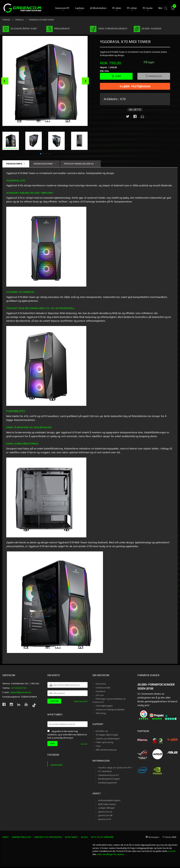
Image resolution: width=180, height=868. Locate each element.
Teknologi (101, 713)
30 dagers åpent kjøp (107, 735)
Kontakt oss (102, 731)
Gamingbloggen (104, 706)
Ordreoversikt (103, 688)
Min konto (101, 684)
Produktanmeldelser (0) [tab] (79, 164)
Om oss (100, 695)
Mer (160, 8)
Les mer (84, 744)
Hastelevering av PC (109, 775)
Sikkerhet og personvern (48, 837)
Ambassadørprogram (109, 800)
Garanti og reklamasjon (108, 739)
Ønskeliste (154, 76)
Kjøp (116, 76)
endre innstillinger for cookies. (111, 854)
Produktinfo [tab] (14, 164)
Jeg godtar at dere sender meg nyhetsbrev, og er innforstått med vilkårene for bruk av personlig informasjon (67, 735)
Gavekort (100, 691)
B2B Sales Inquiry (107, 804)
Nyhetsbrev (71, 837)
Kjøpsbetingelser (21, 837)
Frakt (6, 837)
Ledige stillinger (106, 808)
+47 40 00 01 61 (19, 688)
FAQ (98, 746)
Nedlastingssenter (108, 783)
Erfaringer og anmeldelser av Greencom (109, 700)
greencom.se (105, 812)
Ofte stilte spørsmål (102, 837)
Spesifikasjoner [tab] (43, 164)
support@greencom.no (21, 692)
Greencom (57, 765)
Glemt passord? (81, 701)
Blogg (84, 837)
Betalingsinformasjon (109, 779)
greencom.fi (105, 819)
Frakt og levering (104, 742)
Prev (5, 81)
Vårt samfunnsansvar (106, 750)
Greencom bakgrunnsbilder (110, 709)
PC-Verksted (105, 771)
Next (85, 81)
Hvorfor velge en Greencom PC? (115, 768)
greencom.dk (105, 815)
